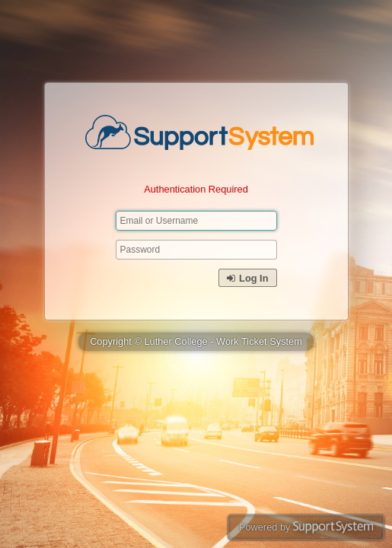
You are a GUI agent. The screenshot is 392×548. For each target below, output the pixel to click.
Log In (247, 278)
